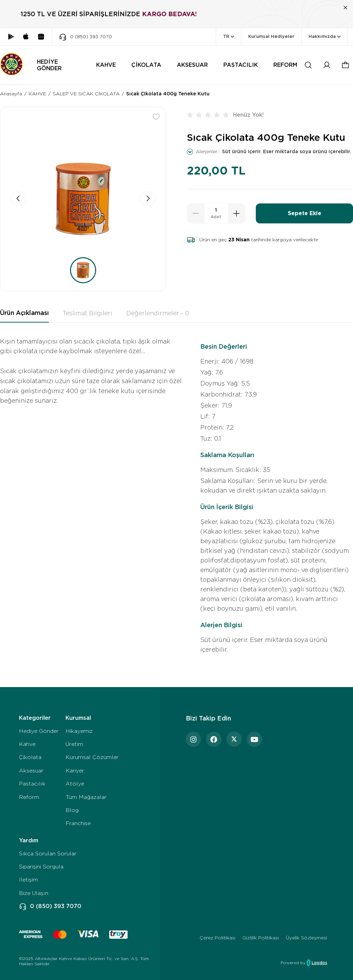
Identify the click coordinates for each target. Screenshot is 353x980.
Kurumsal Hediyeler (271, 36)
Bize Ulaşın (34, 893)
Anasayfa (11, 94)
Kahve (27, 744)
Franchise (78, 823)
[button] (345, 65)
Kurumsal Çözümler (92, 757)
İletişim (28, 880)
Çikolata (30, 757)
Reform (29, 797)
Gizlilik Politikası (261, 938)
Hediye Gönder (39, 731)
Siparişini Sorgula (41, 867)
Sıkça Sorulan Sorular (48, 853)
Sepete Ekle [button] (305, 213)
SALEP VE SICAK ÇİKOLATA (86, 94)
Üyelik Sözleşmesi (306, 938)
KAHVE (37, 94)
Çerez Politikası (218, 938)
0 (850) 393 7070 (50, 906)
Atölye (75, 784)
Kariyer (75, 771)
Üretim (74, 744)
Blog (72, 810)
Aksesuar (31, 771)
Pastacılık (32, 784)
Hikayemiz (79, 731)
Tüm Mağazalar (86, 797)
